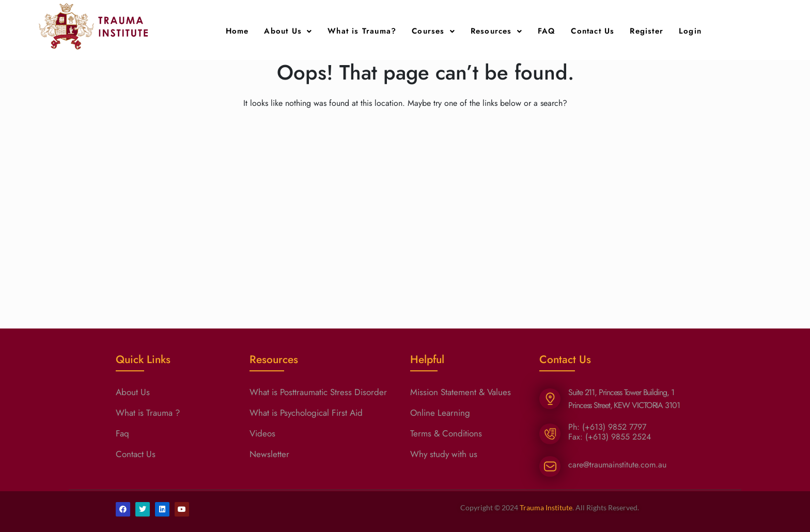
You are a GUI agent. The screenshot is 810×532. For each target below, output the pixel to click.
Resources (496, 31)
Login (690, 31)
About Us (288, 31)
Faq (122, 433)
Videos (262, 433)
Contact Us (593, 31)
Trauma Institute (546, 507)
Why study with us (444, 454)
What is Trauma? (362, 31)
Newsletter (269, 454)
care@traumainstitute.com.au (617, 465)
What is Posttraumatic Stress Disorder (318, 392)
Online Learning (440, 413)
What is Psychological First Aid (306, 413)
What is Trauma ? (148, 413)
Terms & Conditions (446, 433)
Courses (433, 31)
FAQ (547, 31)
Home (237, 31)
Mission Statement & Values (461, 392)
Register (647, 31)
